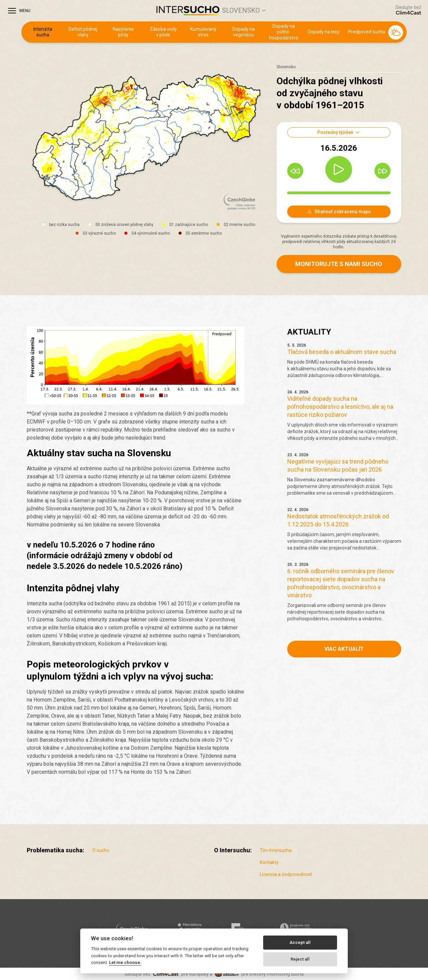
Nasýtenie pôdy (123, 32)
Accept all (300, 942)
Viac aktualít (344, 649)
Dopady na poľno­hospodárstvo (284, 32)
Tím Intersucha (276, 850)
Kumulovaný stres (203, 32)
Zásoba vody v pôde (163, 32)
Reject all (300, 959)
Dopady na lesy (324, 32)
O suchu (101, 850)
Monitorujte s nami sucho (339, 264)
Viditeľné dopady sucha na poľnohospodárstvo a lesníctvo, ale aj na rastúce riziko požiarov (340, 407)
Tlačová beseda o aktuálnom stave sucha (342, 352)
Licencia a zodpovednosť (286, 874)
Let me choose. (125, 962)
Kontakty (269, 862)
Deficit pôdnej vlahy (83, 32)
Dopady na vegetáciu (244, 32)
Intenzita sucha (43, 32)
